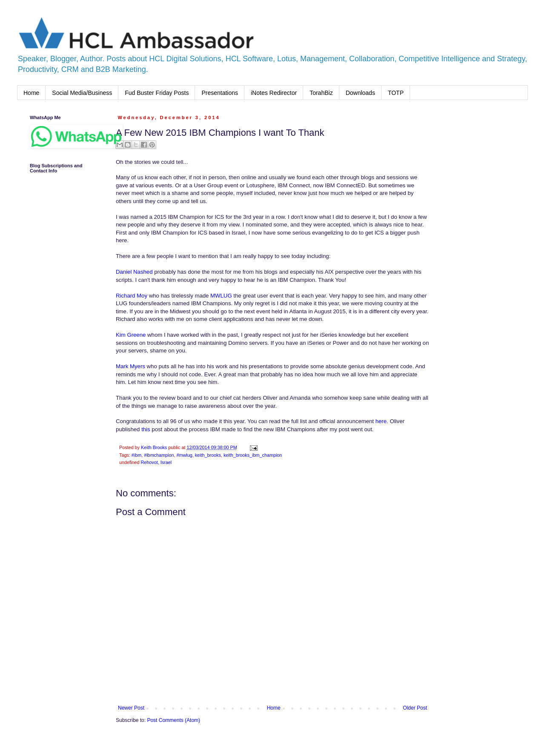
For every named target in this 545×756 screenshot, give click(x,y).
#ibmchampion (159, 455)
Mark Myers (131, 366)
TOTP (396, 93)
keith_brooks (208, 455)
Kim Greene (131, 335)
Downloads (360, 93)
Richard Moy (132, 296)
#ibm (136, 455)
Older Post (415, 708)
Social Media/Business (82, 93)
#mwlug (184, 455)
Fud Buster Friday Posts (157, 93)
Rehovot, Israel (156, 462)
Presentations (220, 93)
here (381, 421)
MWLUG (222, 296)
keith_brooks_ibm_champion (253, 455)
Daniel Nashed (134, 272)
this (146, 429)
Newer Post (131, 708)
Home (31, 93)
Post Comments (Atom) (174, 720)
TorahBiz (321, 93)
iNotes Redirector (274, 93)
